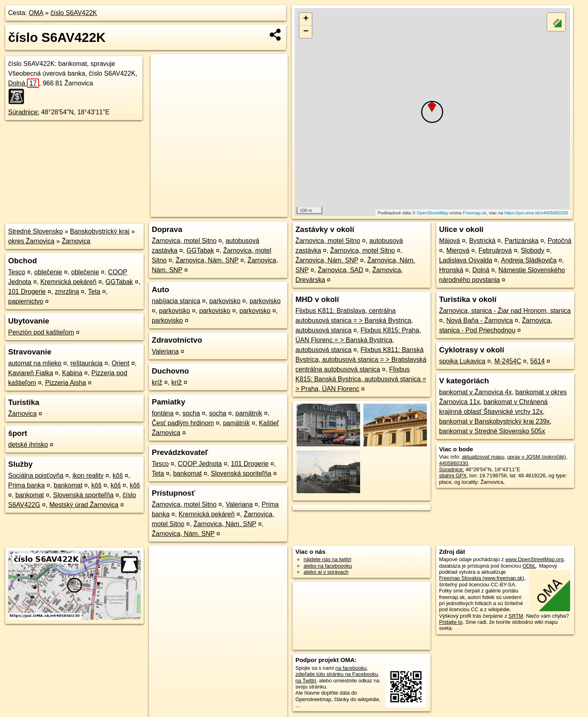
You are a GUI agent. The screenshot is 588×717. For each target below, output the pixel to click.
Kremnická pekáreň (68, 282)
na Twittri (306, 681)
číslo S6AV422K (74, 13)
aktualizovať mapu (483, 457)
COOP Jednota (200, 464)
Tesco (17, 272)
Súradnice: (24, 112)
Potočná (560, 241)
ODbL (529, 566)
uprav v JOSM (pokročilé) (536, 457)
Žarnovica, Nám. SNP (207, 260)
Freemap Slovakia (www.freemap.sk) (482, 578)
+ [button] (306, 19)
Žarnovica (76, 241)
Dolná (24, 83)
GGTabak (119, 282)
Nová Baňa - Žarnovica (480, 320)
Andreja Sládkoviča (529, 260)
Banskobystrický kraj (100, 231)
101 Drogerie (27, 292)
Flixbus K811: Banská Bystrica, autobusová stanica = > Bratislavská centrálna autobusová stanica (361, 360)
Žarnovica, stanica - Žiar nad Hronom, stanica (505, 311)
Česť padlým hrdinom (183, 423)
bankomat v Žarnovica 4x (475, 392)
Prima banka (26, 485)
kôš (118, 475)
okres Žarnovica (31, 241)
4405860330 (454, 463)
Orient (120, 363)
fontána (163, 413)
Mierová (458, 250)
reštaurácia (86, 363)
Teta (94, 292)
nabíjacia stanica (176, 301)
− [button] (306, 32)
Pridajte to (451, 622)
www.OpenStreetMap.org (534, 559)
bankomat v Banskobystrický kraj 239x (494, 421)
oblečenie (48, 272)
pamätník (249, 413)
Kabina (72, 373)
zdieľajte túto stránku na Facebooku (337, 674)
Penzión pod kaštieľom (41, 332)
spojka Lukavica (462, 361)
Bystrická (482, 241)
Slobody (533, 250)
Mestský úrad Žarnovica (84, 505)
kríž (157, 382)
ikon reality (88, 475)
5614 (538, 361)
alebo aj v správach (326, 572)
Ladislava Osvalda (466, 260)
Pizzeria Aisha (66, 383)
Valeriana (165, 351)
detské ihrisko (28, 445)
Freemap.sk (474, 213)
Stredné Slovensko (35, 231)
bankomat (68, 485)
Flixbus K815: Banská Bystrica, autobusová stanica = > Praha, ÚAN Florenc (361, 379)
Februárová (495, 250)
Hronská (451, 270)
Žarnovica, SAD (341, 270)
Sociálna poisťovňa (36, 475)
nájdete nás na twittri (327, 559)
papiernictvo (26, 301)
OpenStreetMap (433, 213)
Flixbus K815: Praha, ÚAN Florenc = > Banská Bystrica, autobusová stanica (358, 340)
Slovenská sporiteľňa (83, 495)
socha (191, 413)
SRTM (516, 616)
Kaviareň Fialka (31, 373)
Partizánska (522, 241)
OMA (36, 13)
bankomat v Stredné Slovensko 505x (492, 431)
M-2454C (508, 361)
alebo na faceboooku (328, 566)
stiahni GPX (453, 475)
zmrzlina (67, 292)
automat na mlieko (35, 363)
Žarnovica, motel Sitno (184, 241)
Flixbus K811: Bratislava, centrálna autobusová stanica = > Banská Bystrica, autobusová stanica (354, 320)
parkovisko (225, 301)
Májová (450, 241)
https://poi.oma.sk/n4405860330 (536, 213)
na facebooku (351, 668)
